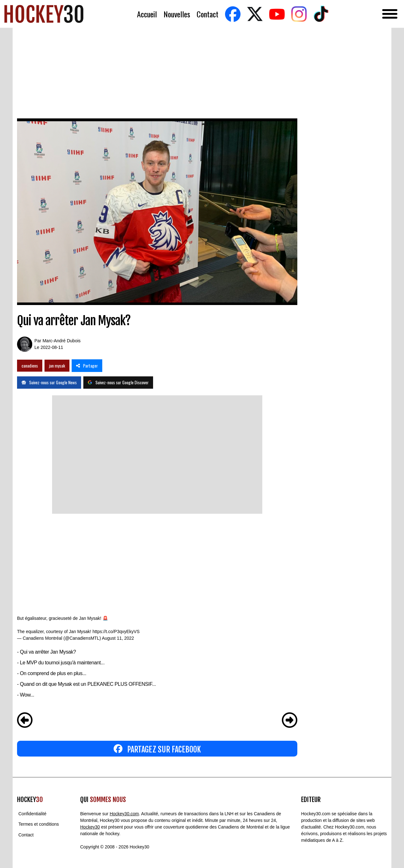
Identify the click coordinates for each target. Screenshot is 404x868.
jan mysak (57, 365)
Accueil (147, 14)
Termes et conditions (39, 824)
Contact (208, 14)
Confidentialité (32, 814)
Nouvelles (177, 14)
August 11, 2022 (118, 638)
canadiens (30, 365)
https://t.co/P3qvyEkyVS (116, 632)
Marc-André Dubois (62, 341)
